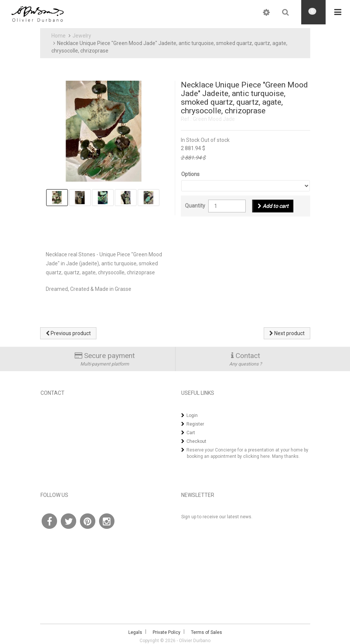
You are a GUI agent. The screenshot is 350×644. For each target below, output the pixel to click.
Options (190, 174)
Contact (248, 356)
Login (192, 415)
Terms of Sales (207, 632)
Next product (287, 333)
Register (195, 424)
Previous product (68, 333)
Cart (191, 433)
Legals (135, 632)
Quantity (195, 206)
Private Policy (167, 632)
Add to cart (273, 206)
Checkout (196, 441)
